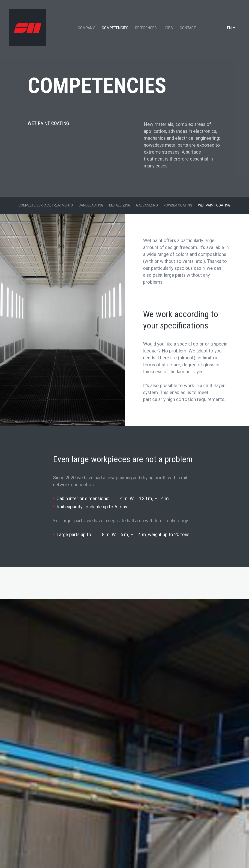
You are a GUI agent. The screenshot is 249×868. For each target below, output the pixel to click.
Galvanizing (147, 205)
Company (86, 28)
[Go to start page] (28, 28)
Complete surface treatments (46, 205)
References (146, 28)
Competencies (115, 28)
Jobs (168, 28)
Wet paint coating (214, 205)
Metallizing (120, 205)
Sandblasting (91, 205)
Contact (188, 28)
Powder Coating (178, 205)
